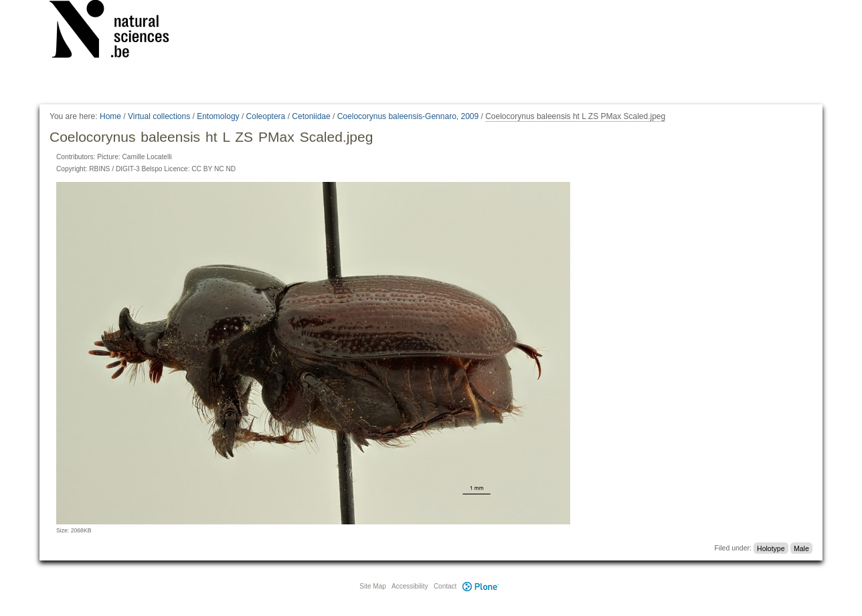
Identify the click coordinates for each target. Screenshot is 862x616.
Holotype (771, 548)
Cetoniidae (311, 116)
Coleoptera (266, 116)
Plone (481, 586)
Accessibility (410, 586)
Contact (445, 586)
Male (801, 548)
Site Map (372, 586)
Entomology (218, 116)
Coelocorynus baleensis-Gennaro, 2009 (408, 116)
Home (110, 116)
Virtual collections (159, 116)
